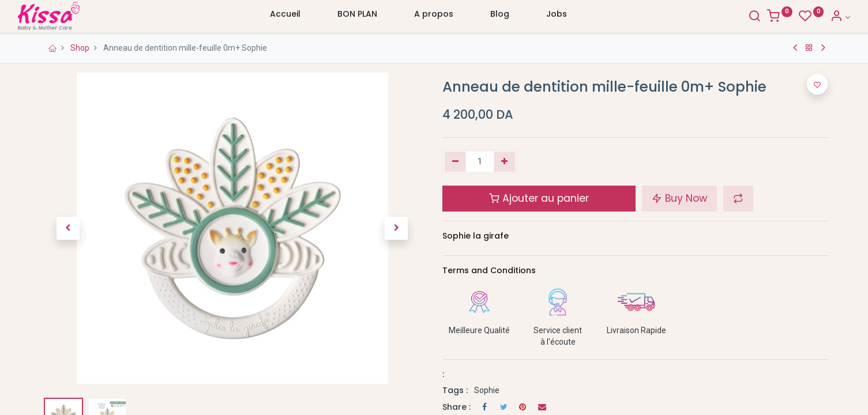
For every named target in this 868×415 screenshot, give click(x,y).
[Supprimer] (455, 162)
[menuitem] (285, 17)
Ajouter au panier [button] (539, 198)
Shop (80, 48)
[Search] (734, 17)
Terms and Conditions (489, 270)
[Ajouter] (504, 162)
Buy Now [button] (679, 198)
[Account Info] (819, 17)
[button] (68, 228)
